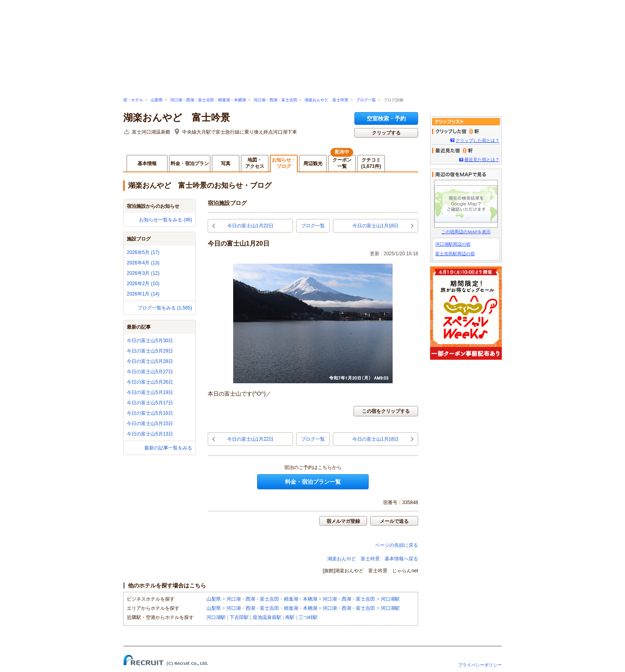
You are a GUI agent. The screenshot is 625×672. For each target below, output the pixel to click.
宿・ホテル (133, 100)
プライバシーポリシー (480, 665)
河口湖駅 (390, 599)
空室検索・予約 (386, 118)
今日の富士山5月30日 (150, 341)
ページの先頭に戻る (397, 545)
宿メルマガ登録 (343, 521)
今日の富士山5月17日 (150, 403)
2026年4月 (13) (143, 263)
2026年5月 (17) (143, 252)
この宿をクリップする (386, 411)
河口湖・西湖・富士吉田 (275, 100)
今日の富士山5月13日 (150, 434)
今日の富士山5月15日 (150, 424)
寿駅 (290, 617)
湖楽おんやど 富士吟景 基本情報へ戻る (373, 559)
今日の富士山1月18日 (375, 226)
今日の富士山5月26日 (150, 382)
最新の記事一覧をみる (168, 448)
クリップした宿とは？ (478, 140)
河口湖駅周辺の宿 (453, 244)
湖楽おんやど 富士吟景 (326, 100)
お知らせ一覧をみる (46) (166, 220)
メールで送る (394, 521)
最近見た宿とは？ (482, 160)
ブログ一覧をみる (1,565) (165, 308)
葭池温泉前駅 (267, 617)
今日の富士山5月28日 (150, 361)
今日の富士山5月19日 (150, 392)
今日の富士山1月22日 (250, 226)
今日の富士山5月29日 (150, 351)
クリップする (386, 133)
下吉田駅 (239, 617)
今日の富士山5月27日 (150, 372)
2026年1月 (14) (143, 294)
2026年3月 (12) (143, 273)
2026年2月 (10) (143, 284)
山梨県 (157, 100)
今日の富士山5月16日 (150, 413)
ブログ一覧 (366, 100)
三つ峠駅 (308, 617)
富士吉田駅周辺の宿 (455, 254)
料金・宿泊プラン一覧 (313, 482)
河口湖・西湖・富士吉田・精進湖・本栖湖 (208, 100)
